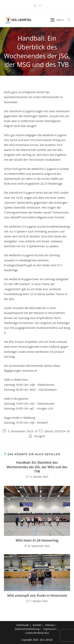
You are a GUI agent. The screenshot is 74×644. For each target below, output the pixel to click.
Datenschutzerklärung (27, 629)
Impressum (49, 629)
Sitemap (50, 625)
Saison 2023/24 (55, 431)
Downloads (23, 625)
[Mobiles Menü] (58, 20)
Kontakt (37, 625)
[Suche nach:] (68, 20)
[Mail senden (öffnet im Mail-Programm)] (39, 6)
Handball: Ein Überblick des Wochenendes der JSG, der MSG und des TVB (37, 467)
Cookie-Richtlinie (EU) (37, 633)
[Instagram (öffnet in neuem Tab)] (35, 6)
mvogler (40, 436)
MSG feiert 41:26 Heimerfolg (37, 540)
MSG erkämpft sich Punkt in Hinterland (37, 596)
